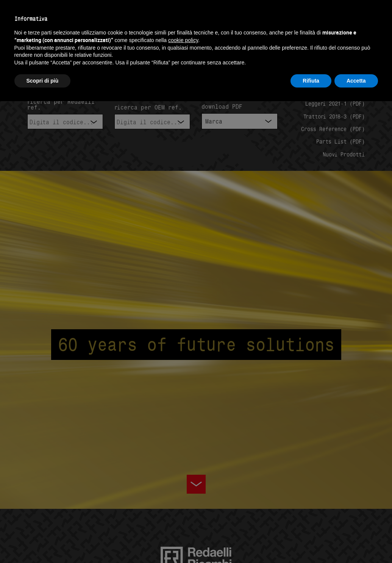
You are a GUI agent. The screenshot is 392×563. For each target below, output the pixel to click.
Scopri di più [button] (43, 81)
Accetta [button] (356, 81)
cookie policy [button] (183, 40)
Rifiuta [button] (311, 81)
